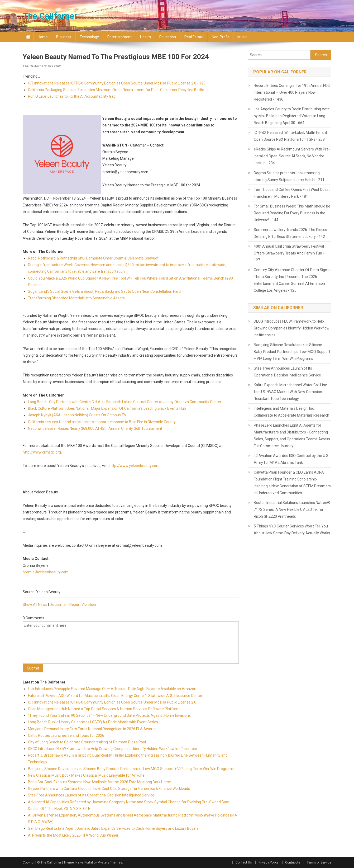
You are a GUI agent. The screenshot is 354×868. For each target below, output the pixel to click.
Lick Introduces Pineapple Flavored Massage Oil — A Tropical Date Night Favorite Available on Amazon (112, 689)
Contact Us (244, 862)
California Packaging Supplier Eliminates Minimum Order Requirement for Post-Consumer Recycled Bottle (116, 90)
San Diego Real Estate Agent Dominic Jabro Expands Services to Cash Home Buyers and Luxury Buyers (113, 828)
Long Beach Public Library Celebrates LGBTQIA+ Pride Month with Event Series (93, 722)
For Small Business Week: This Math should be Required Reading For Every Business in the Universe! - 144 (292, 213)
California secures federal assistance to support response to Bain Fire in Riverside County (102, 422)
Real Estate (194, 37)
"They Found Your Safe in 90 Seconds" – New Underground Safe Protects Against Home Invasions (109, 715)
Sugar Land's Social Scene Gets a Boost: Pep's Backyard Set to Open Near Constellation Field (104, 291)
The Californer (50, 16)
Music (242, 37)
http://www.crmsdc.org (42, 452)
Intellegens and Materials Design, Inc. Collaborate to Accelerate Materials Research (291, 412)
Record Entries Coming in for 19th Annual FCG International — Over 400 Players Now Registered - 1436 (292, 92)
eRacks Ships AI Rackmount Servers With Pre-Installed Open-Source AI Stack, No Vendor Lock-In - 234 (292, 156)
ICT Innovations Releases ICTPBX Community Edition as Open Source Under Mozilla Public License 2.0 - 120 (117, 83)
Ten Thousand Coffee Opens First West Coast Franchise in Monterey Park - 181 (292, 193)
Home (43, 37)
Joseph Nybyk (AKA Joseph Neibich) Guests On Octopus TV (77, 415)
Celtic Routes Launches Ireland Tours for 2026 (66, 735)
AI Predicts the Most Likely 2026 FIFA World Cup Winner (73, 835)
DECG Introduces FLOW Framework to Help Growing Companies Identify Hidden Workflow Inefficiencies (113, 749)
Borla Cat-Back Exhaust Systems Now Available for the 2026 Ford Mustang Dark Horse (99, 782)
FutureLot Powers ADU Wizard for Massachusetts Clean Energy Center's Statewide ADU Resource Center (115, 696)
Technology (89, 37)
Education (168, 37)
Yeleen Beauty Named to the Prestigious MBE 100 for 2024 (116, 57)
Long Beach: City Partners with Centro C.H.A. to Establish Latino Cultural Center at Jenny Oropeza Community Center (125, 402)
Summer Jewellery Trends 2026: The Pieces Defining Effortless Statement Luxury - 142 (290, 233)
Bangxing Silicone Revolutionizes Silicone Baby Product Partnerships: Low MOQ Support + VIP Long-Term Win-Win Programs (131, 769)
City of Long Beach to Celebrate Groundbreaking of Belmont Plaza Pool (87, 742)
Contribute (293, 862)
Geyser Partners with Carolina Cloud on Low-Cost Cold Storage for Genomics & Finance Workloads (109, 789)
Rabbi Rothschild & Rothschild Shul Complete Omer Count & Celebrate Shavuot (93, 258)
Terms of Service (319, 862)
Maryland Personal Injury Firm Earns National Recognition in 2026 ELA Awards (92, 729)
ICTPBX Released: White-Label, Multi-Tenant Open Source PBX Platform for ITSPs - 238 (290, 136)
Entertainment (119, 37)
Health (145, 37)
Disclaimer (58, 605)
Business (64, 37)
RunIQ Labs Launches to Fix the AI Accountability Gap (72, 96)
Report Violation (83, 605)
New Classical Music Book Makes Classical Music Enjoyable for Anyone (86, 775)
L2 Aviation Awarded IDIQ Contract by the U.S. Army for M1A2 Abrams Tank (291, 459)
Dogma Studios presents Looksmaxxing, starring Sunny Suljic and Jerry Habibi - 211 (289, 176)
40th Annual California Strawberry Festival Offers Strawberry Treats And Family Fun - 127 (289, 253)
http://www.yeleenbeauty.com (135, 466)
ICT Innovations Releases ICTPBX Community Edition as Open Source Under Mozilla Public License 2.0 (112, 702)
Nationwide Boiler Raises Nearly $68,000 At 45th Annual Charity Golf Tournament (95, 428)
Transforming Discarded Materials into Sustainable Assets (76, 298)
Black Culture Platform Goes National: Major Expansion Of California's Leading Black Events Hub (107, 408)
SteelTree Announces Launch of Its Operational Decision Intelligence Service (91, 795)
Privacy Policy (269, 862)
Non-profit (220, 37)
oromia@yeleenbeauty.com (46, 572)
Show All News (35, 605)
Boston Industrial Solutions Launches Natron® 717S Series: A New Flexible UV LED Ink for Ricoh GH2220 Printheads (292, 510)
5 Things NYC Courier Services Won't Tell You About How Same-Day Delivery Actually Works (292, 530)
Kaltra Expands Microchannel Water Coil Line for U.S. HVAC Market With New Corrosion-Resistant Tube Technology (290, 392)
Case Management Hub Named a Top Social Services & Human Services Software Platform (104, 709)
